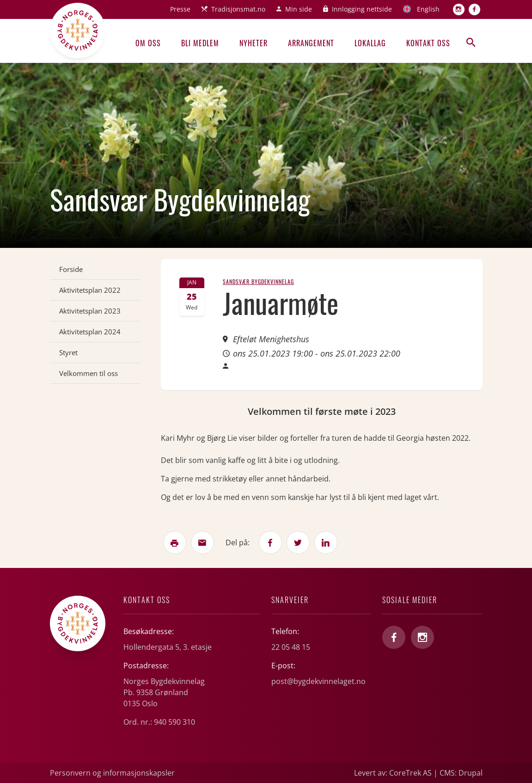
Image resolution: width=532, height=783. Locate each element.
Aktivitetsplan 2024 (90, 332)
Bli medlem (200, 43)
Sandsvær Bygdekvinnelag (258, 281)
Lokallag (370, 43)
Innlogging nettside (362, 9)
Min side (299, 9)
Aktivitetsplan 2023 (90, 311)
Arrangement (311, 43)
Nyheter (254, 43)
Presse (180, 9)
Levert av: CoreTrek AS (393, 773)
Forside (71, 269)
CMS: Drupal (461, 773)
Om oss (148, 43)
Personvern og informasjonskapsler (112, 773)
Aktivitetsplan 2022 (90, 290)
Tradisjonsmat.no (238, 9)
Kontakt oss (428, 43)
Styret (68, 352)
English (428, 9)
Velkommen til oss (89, 373)
